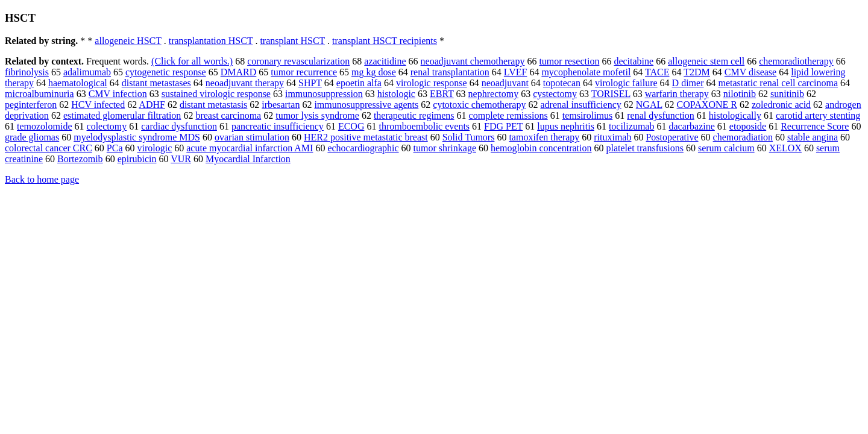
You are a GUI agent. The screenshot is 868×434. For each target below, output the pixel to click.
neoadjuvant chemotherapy (473, 61)
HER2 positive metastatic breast (366, 137)
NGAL (649, 105)
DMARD (239, 72)
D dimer (688, 83)
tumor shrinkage (445, 148)
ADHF (152, 105)
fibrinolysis (27, 72)
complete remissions (508, 115)
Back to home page (42, 179)
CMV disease (750, 72)
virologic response (432, 83)
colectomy (107, 126)
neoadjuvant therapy (245, 83)
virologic (155, 148)
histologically (735, 115)
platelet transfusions (645, 148)
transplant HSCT (292, 41)
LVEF (516, 72)
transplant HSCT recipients (385, 41)
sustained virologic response (216, 94)
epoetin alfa (359, 83)
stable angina (813, 137)
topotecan (562, 83)
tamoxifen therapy (544, 137)
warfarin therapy (677, 94)
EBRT (442, 94)
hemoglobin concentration (541, 148)
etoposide (748, 126)
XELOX (785, 148)
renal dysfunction (661, 115)
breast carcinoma (228, 115)
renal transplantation (450, 72)
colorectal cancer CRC (49, 148)
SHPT (310, 83)
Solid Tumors (469, 137)
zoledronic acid (781, 105)
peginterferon (31, 105)
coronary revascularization (298, 61)
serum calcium (726, 148)
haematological (78, 83)
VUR (181, 159)
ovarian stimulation (252, 137)
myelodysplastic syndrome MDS (137, 137)
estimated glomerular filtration (122, 115)
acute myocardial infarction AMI (250, 148)
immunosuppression (324, 94)
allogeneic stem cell (706, 61)
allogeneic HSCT (128, 41)
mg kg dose (374, 72)
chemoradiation (743, 137)
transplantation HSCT (211, 41)
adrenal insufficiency (580, 105)
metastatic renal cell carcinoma (778, 83)
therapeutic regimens (414, 115)
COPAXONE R (707, 105)
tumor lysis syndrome (317, 115)
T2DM (697, 72)
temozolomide (45, 126)
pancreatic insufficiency (278, 126)
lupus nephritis (566, 126)
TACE (657, 72)
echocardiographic (363, 148)
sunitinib (787, 94)
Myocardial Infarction (248, 159)
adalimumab (87, 72)
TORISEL (611, 94)
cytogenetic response (166, 72)
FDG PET (503, 126)
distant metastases (156, 83)
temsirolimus (588, 115)
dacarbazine (691, 126)
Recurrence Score (815, 126)
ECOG (351, 126)
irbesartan (281, 105)
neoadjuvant (505, 83)
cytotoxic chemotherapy (479, 105)
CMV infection (118, 94)
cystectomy (555, 94)
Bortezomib (80, 159)
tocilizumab (632, 126)
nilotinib (740, 94)
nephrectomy (494, 94)
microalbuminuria (39, 94)
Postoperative (672, 137)
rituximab (612, 137)
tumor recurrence (304, 72)
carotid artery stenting (818, 115)
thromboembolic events (424, 126)
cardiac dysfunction (179, 126)
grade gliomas (32, 137)
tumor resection (569, 61)
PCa (115, 148)
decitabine (634, 61)
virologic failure (626, 83)
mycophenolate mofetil (586, 72)
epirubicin (137, 159)
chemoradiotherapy (796, 61)
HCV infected (98, 105)
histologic (396, 94)
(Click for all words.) (192, 61)
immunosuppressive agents (366, 105)
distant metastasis (213, 105)
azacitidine (385, 61)
